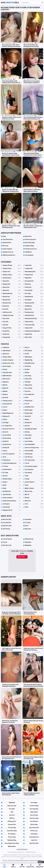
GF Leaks (12, 473)
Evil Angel (12, 423)
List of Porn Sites (12, 831)
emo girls (12, 322)
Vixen (34, 485)
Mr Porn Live (34, 831)
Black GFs (12, 388)
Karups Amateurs (12, 498)
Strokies (34, 432)
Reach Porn (28, 236)
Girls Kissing (6, 529)
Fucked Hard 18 (12, 469)
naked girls (34, 278)
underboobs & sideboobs (34, 331)
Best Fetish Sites (30, 243)
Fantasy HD (12, 448)
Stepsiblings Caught (34, 429)
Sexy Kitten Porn (34, 828)
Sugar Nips (28, 542)
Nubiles (34, 372)
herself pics (12, 331)
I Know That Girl (7, 539)
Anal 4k (12, 369)
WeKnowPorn (12, 846)
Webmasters (40, 867)
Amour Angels (12, 366)
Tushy (34, 476)
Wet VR (34, 494)
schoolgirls (34, 300)
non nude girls (34, 281)
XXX (12, 812)
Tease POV (34, 438)
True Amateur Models (34, 466)
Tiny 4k (34, 463)
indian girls (12, 334)
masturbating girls (34, 272)
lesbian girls (34, 268)
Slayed (34, 419)
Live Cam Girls (7, 523)
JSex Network (12, 494)
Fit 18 (12, 457)
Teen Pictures (34, 815)
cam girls (12, 309)
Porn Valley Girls (34, 394)
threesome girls (34, 325)
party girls (34, 284)
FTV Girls (12, 466)
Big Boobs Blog (12, 840)
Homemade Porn (34, 837)
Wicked (34, 498)
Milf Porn (12, 818)
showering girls (34, 303)
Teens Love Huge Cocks (34, 448)
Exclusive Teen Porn (12, 429)
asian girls (12, 281)
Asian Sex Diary (12, 372)
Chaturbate (28, 519)
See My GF (34, 416)
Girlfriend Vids (29, 539)
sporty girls (34, 309)
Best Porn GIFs (7, 519)
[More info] (20, 41)
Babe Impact (34, 812)
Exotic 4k (12, 432)
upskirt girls (34, 334)
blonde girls (12, 297)
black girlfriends (12, 293)
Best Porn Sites (7, 526)
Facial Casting (12, 438)
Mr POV (34, 354)
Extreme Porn (12, 824)
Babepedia (28, 545)
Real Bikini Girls (34, 407)
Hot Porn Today (34, 806)
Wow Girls (34, 501)
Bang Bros (12, 382)
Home (4, 867)
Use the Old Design (22, 849)
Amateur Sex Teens (12, 363)
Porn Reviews (34, 821)
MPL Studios (34, 351)
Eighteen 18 (12, 416)
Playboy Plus (34, 385)
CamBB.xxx (28, 252)
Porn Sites (12, 809)
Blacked (12, 391)
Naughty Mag (34, 360)
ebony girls (12, 318)
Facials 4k (12, 441)
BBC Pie (12, 385)
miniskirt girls (34, 275)
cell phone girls (12, 312)
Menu (40, 862)
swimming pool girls (34, 318)
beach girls (12, 287)
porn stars (34, 293)
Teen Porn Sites (34, 818)
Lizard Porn (34, 840)
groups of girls (12, 328)
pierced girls (34, 290)
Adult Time (12, 354)
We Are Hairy (34, 491)
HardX (12, 485)
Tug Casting (34, 473)
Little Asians (12, 507)
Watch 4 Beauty (34, 488)
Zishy (4, 236)
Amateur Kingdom (12, 360)
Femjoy (12, 451)
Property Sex (34, 401)
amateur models (12, 265)
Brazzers (12, 394)
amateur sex (12, 272)
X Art (34, 504)
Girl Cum (12, 476)
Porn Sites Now (34, 809)
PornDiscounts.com (31, 249)
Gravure (12, 482)
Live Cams (22, 867)
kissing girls (12, 337)
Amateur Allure (12, 357)
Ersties (12, 419)
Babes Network (12, 376)
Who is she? (34, 337)
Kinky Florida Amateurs (12, 501)
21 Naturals (12, 347)
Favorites (12, 325)
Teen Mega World (34, 444)
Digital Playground (12, 413)
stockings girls (34, 312)
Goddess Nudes (12, 479)
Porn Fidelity (34, 388)
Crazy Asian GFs (12, 404)
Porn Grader (34, 803)
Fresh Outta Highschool (12, 463)
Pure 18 (34, 404)
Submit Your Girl (31, 867)
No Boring (34, 366)
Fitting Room (12, 460)
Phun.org (5, 246)
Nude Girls (10, 2)
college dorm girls (12, 315)
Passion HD (34, 379)
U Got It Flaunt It (34, 482)
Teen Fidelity (34, 441)
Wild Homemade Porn (9, 255)
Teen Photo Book (8, 239)
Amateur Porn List (8, 252)
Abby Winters (12, 351)
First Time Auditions (12, 454)
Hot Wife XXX (12, 491)
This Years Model (34, 460)
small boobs (34, 306)
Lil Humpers (12, 504)
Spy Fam (34, 426)
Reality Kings (34, 413)
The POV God (34, 457)
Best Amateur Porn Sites (12, 843)
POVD (34, 398)
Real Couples (34, 410)
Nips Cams (28, 529)
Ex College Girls (12, 426)
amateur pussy (12, 268)
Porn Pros (34, 391)
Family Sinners (12, 444)
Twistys (34, 479)
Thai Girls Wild (34, 451)
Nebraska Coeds (34, 363)
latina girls (34, 265)
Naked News (34, 357)
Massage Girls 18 (12, 510)
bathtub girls (12, 284)
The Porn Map (12, 828)
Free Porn (12, 815)
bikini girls (12, 290)
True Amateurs (29, 255)
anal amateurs (12, 278)
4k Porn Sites (34, 824)
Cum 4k (12, 407)
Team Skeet (34, 435)
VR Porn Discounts (30, 239)
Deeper (12, 410)
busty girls (12, 306)
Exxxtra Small (12, 435)
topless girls (34, 328)
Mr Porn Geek (12, 837)
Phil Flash (34, 382)
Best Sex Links (7, 545)
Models (13, 867)
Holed (12, 488)
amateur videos (12, 275)
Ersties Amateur (7, 249)
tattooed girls (34, 322)
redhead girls (34, 297)
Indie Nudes (34, 834)
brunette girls (12, 303)
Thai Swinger (34, 454)
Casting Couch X (12, 401)
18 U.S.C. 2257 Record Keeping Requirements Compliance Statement (22, 860)
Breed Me (12, 398)
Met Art (34, 347)
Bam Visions (12, 379)
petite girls (34, 287)
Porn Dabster (12, 834)
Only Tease (34, 376)
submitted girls (34, 315)
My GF (27, 526)
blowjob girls (12, 300)
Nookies (34, 369)
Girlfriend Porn (7, 243)
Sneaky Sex (34, 423)
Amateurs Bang (29, 246)
